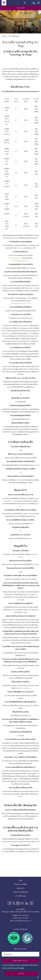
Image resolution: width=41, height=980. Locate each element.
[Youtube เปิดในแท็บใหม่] (22, 903)
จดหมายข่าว (21, 888)
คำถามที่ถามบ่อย (20, 896)
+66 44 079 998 (23, 918)
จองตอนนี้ (21, 8)
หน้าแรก (4, 36)
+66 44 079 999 (23, 915)
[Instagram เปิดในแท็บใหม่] (18, 903)
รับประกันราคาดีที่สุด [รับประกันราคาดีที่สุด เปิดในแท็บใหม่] (22, 884)
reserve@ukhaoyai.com (21, 261)
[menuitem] (20, 880)
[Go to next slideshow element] (33, 939)
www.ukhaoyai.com (15, 258)
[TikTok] (31, 903)
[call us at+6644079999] (34, 3)
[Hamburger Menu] (39, 3)
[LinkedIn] (27, 903)
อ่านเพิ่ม (22, 968)
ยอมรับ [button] (21, 973)
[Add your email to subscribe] (20, 954)
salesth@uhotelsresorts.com (20, 303)
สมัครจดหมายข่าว (21, 961)
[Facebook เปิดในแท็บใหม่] (9, 903)
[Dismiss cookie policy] (38, 977)
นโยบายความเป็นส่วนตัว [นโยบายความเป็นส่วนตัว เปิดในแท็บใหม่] (22, 892)
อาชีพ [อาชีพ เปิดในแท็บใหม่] (22, 881)
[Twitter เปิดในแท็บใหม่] (14, 903)
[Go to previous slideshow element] (8, 939)
